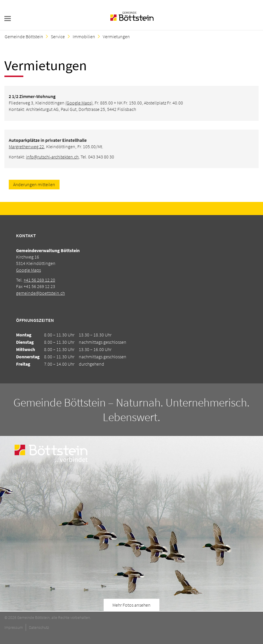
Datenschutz (39, 627)
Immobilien (84, 36)
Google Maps (28, 270)
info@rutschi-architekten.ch (52, 157)
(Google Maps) (79, 103)
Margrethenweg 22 (26, 146)
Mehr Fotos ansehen (131, 605)
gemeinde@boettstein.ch (40, 293)
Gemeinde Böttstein (24, 36)
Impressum (14, 627)
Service (58, 36)
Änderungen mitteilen (34, 184)
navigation (8, 19)
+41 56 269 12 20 (39, 280)
